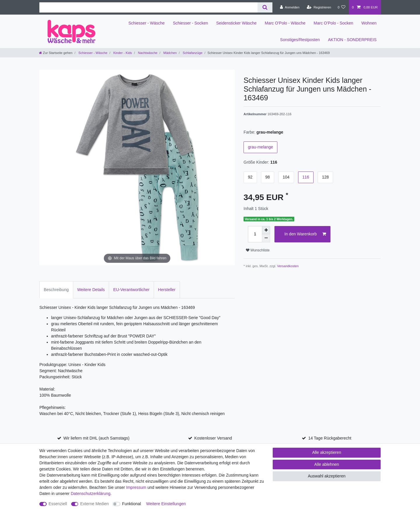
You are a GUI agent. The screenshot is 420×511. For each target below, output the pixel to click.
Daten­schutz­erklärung (90, 494)
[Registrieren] (319, 7)
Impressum (136, 487)
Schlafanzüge (192, 53)
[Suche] (265, 7)
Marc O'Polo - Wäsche (285, 23)
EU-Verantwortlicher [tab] (131, 290)
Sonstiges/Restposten (300, 40)
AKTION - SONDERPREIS (352, 40)
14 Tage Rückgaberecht (330, 438)
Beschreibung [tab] (56, 290)
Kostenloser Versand (213, 438)
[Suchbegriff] (148, 7)
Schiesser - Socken (191, 23)
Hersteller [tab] (167, 290)
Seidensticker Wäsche (236, 23)
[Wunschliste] (341, 7)
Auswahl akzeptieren (327, 476)
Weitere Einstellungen (166, 504)
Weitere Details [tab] (91, 290)
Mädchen (170, 53)
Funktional (132, 504)
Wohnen (369, 23)
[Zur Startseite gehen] (56, 53)
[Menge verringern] (266, 238)
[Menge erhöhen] (266, 230)
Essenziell (58, 504)
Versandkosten (288, 266)
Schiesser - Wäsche (146, 23)
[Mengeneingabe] (255, 234)
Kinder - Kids (122, 53)
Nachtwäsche (147, 53)
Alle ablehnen (327, 464)
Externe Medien (94, 504)
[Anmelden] (290, 7)
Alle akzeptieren (327, 452)
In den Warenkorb (305, 234)
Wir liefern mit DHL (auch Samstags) (96, 438)
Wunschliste (258, 250)
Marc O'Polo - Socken (333, 23)
